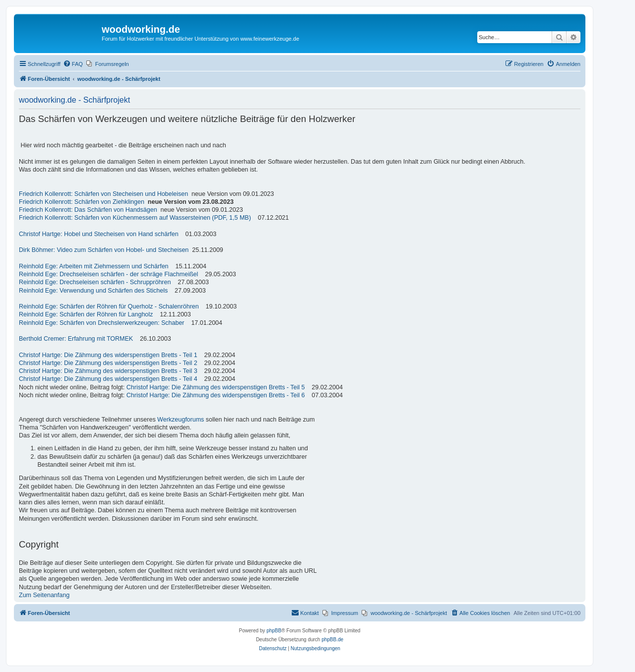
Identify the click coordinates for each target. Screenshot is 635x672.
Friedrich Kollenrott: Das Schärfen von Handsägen (88, 210)
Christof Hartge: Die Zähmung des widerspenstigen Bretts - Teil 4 (108, 379)
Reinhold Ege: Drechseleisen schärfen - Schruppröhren (95, 282)
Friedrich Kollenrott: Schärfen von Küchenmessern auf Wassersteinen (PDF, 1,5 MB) (135, 218)
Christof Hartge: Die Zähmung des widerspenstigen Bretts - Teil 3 (108, 371)
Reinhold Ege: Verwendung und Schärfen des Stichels (93, 291)
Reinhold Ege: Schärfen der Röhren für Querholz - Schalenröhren (109, 306)
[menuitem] (73, 64)
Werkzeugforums (181, 420)
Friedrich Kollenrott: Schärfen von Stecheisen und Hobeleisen (103, 194)
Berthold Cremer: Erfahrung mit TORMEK (76, 339)
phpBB (274, 631)
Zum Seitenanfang (44, 595)
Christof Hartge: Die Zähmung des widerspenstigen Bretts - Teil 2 (108, 363)
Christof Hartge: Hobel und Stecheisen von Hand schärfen (99, 234)
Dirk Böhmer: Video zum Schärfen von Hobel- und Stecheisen (104, 250)
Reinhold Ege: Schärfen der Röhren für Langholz (86, 314)
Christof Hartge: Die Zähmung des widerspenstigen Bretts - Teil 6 (216, 395)
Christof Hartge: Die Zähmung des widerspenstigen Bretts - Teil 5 (216, 387)
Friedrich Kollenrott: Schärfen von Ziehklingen (82, 202)
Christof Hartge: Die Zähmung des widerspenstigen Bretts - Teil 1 (108, 355)
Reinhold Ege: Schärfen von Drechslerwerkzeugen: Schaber (102, 323)
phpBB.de (332, 640)
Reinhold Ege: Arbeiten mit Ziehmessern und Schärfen (94, 266)
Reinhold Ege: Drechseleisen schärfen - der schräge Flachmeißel (108, 274)
